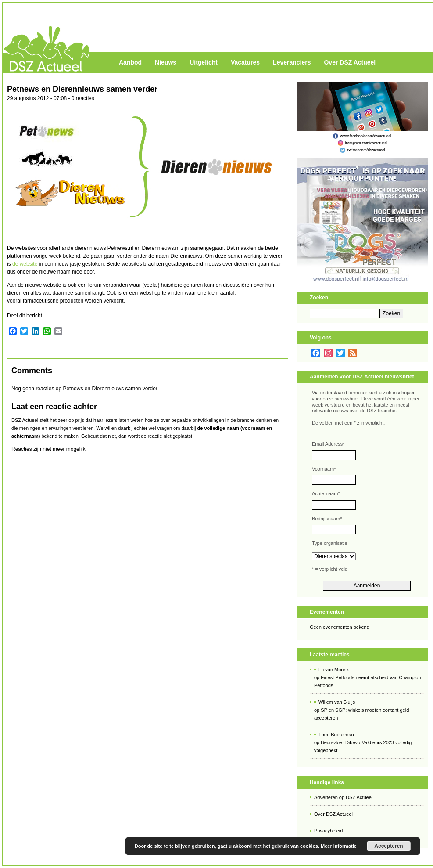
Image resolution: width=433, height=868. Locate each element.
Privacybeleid (328, 831)
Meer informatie (339, 846)
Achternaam (326, 493)
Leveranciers (292, 62)
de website (25, 264)
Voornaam (324, 469)
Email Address (328, 444)
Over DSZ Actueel (350, 62)
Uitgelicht (204, 62)
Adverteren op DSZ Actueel (343, 797)
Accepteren (388, 846)
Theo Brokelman (336, 735)
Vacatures (245, 62)
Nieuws (166, 62)
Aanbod (130, 62)
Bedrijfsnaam (327, 519)
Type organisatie (330, 543)
